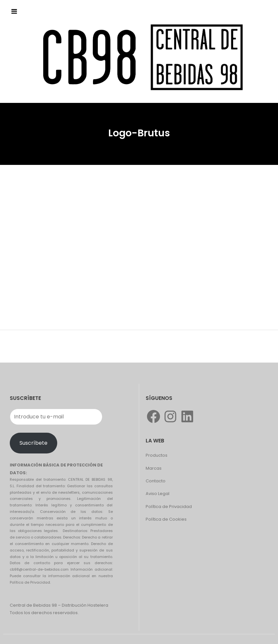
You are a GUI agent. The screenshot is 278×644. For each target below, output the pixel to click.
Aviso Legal (158, 494)
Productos (157, 455)
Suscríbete (33, 443)
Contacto (156, 481)
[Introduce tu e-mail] (56, 417)
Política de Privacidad (169, 507)
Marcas (154, 468)
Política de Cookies (166, 519)
